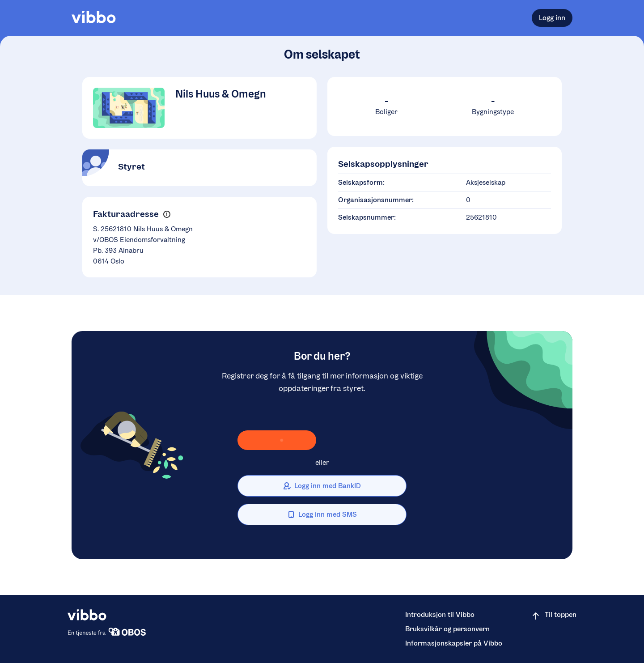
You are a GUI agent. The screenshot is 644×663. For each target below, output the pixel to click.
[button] (167, 215)
